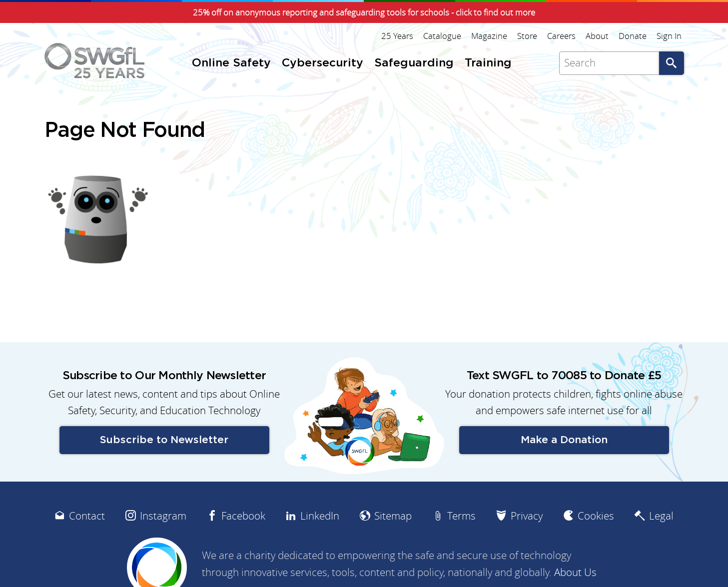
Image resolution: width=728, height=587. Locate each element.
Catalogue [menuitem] (442, 36)
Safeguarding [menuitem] (414, 63)
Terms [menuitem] (461, 516)
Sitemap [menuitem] (393, 516)
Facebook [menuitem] (243, 516)
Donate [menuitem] (633, 36)
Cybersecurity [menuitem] (323, 63)
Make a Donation (564, 440)
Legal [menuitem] (661, 516)
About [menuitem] (597, 36)
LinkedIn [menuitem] (320, 516)
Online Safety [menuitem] (231, 63)
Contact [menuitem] (87, 516)
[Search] (609, 63)
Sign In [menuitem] (669, 36)
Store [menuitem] (527, 36)
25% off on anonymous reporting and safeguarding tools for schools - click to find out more (364, 12)
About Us (575, 572)
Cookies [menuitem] (596, 516)
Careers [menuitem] (561, 36)
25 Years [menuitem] (397, 36)
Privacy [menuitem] (527, 516)
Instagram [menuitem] (163, 516)
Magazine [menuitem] (489, 36)
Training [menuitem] (488, 63)
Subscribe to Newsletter (164, 440)
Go (672, 63)
